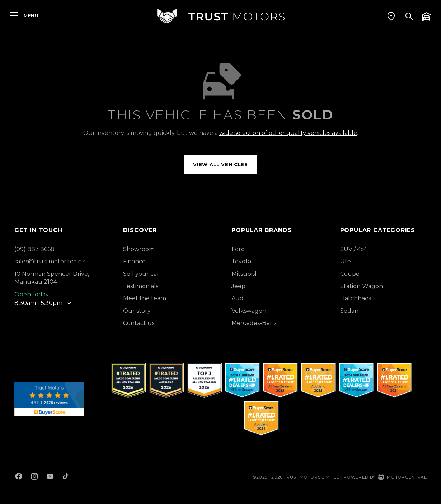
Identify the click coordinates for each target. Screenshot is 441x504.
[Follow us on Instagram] (34, 477)
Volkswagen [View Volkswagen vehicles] (249, 311)
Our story (137, 311)
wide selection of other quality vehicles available (288, 133)
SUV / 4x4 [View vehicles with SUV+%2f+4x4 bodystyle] (354, 249)
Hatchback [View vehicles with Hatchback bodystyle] (356, 298)
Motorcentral (402, 477)
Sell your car (141, 274)
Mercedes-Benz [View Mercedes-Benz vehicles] (254, 323)
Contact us (139, 323)
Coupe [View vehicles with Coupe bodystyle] (350, 274)
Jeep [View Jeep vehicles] (238, 286)
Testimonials (141, 286)
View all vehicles (220, 164)
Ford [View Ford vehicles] (238, 249)
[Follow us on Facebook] (19, 477)
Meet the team (145, 298)
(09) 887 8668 (34, 249)
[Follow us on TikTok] (65, 477)
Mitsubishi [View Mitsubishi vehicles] (246, 274)
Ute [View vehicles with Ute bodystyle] (346, 261)
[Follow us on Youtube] (50, 477)
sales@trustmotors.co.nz (50, 261)
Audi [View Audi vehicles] (238, 298)
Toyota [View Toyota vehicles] (241, 261)
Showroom (139, 249)
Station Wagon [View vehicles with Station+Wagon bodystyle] (362, 286)
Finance (134, 261)
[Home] (221, 16)
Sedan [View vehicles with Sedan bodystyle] (349, 311)
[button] (391, 16)
